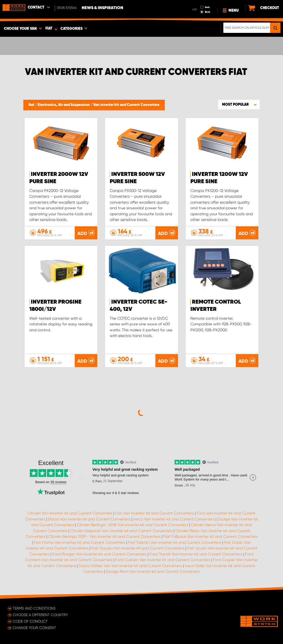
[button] (239, 104)
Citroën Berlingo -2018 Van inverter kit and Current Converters (132, 525)
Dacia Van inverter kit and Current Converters (89, 519)
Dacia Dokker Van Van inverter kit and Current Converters (130, 566)
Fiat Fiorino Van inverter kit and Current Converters (80, 542)
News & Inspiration (102, 8)
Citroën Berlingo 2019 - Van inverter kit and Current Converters (104, 536)
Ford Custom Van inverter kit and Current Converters (163, 560)
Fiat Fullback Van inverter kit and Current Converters (211, 536)
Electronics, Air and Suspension (64, 105)
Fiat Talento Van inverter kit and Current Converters (175, 542)
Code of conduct (30, 621)
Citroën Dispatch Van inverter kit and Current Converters (121, 531)
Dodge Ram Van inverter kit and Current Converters (153, 571)
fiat (32, 105)
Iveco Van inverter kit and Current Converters (174, 519)
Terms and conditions (34, 608)
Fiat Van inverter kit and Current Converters (154, 513)
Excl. (208, 12)
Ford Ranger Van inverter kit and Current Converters (99, 554)
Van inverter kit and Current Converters (126, 105)
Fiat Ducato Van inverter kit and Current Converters (138, 548)
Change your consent (34, 628)
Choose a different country (40, 615)
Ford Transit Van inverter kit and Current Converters (196, 554)
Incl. (208, 7)
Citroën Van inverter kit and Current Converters (70, 513)
